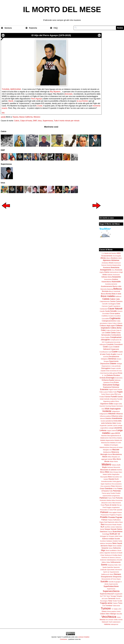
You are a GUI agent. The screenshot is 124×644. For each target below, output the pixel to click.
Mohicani (110, 467)
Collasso (120, 323)
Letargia (111, 428)
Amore (111, 263)
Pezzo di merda (110, 505)
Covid (105, 347)
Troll (104, 606)
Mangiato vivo (108, 450)
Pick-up (119, 505)
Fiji (116, 394)
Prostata (112, 517)
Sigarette (107, 553)
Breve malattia (108, 296)
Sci (107, 536)
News (110, 477)
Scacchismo (117, 532)
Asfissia (104, 277)
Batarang (110, 289)
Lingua (109, 431)
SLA (102, 527)
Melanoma (115, 452)
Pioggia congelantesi (113, 507)
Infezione (112, 414)
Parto (110, 498)
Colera (110, 323)
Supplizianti (119, 594)
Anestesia (107, 267)
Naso (120, 472)
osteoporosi (114, 624)
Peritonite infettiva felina (108, 500)
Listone (114, 431)
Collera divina (116, 328)
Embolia (103, 378)
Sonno (104, 565)
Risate (114, 525)
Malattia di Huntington (111, 445)
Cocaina (111, 316)
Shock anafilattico (111, 550)
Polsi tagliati (113, 512)
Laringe (120, 426)
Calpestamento (105, 301)
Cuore (115, 352)
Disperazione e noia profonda (111, 366)
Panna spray (106, 493)
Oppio (103, 484)
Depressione (105, 364)
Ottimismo (118, 486)
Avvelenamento (107, 286)
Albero (108, 258)
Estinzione (115, 387)
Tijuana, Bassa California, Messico (26, 117)
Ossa (113, 486)
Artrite (105, 275)
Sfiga (103, 550)
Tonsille (120, 601)
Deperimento (114, 361)
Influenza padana (105, 416)
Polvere (119, 512)
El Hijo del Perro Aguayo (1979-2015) (51, 35)
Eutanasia (104, 389)
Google (116, 404)
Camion (113, 301)
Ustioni (103, 614)
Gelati (102, 399)
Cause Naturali (115, 309)
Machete (104, 436)
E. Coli (104, 375)
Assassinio (116, 277)
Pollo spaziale (118, 510)
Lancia (115, 426)
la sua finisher (83, 101)
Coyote (110, 347)
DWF (35, 121)
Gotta (120, 404)
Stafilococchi (105, 574)
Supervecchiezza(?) (107, 594)
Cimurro (120, 311)
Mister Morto (114, 461)
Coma (113, 333)
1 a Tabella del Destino (109, 253)
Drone (120, 373)
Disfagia (119, 364)
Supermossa (48, 121)
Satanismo (104, 532)
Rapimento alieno (113, 522)
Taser (108, 596)
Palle (111, 491)
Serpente (105, 548)
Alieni (120, 258)
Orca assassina (116, 484)
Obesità (111, 479)
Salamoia (119, 527)
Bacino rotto (117, 286)
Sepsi (110, 546)
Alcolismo (114, 258)
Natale (105, 474)
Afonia (103, 258)
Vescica (102, 620)
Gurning (108, 406)
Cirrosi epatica (115, 313)
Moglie (105, 467)
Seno (115, 543)
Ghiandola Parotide (116, 399)
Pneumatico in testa (106, 510)
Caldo (118, 299)
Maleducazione (105, 447)
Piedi (104, 507)
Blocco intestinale (115, 291)
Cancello (105, 304)
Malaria (120, 438)
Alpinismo (107, 260)
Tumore (106, 608)
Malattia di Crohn (116, 443)
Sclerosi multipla (108, 539)
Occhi (116, 479)
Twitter (116, 609)
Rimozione (108, 525)
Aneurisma (115, 267)
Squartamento (114, 572)
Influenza (119, 414)
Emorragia (110, 378)
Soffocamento (116, 562)
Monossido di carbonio (108, 470)
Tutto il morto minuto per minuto (67, 121)
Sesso (111, 548)
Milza (110, 457)
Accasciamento (107, 256)
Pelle (114, 498)
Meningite (104, 454)
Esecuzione (108, 385)
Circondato (106, 314)
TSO (105, 596)
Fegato (120, 392)
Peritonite (119, 498)
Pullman (104, 520)
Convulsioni (118, 344)
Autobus (115, 279)
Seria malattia (117, 546)
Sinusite (120, 560)
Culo (110, 352)
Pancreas (117, 491)
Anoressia (118, 270)
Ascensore (116, 275)
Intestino (108, 418)
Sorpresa (111, 565)
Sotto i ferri (118, 565)
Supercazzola (113, 584)
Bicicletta (105, 291)
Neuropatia (104, 477)
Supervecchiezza (111, 591)
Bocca (103, 294)
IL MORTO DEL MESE (62, 9)
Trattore (115, 603)
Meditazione (107, 452)
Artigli (121, 272)
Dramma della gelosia (110, 373)
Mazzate (116, 450)
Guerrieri (102, 406)
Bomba (109, 294)
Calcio (17, 121)
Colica (114, 323)
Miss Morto (117, 459)
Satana (120, 529)
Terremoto (112, 598)
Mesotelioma (117, 454)
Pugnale (119, 517)
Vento (119, 617)
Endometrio (119, 378)
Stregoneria (117, 577)
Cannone (105, 306)
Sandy (102, 529)
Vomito (120, 620)
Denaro (119, 359)
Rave (121, 522)
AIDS (119, 253)
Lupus (113, 433)
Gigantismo (104, 404)
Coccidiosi (117, 316)
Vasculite (119, 614)
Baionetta (104, 289)
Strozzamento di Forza (109, 579)
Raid (106, 522)
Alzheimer (115, 260)
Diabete (113, 364)
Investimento (117, 418)
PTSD (115, 489)
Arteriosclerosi (114, 272)
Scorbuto (103, 541)
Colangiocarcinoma (109, 321)
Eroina (116, 382)
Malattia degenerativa (107, 440)
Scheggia (103, 536)
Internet (102, 418)
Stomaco (117, 574)
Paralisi (113, 493)
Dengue (106, 361)
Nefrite (109, 474)
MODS (118, 433)
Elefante (110, 375)
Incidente (107, 411)
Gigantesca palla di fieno (111, 401)
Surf (101, 596)
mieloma (107, 624)
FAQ (56, 28)
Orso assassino (106, 486)
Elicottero (117, 375)
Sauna (110, 532)
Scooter (117, 539)
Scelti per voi (115, 534)
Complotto (110, 344)
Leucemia (118, 428)
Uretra (119, 611)
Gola (111, 404)
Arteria (107, 272)
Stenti (112, 574)
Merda (110, 454)
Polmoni (104, 512)
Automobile (116, 282)
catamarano (117, 622)
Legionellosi (104, 428)
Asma (110, 277)
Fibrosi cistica (110, 394)
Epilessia (118, 380)
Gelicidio (107, 399)
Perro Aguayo (37, 99)
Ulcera (104, 611)
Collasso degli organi (107, 326)
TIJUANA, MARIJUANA (11, 89)
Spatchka (110, 567)
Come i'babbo (105, 337)
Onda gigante (117, 481)
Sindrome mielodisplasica (108, 560)
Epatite (112, 380)
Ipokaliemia (109, 421)
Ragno (102, 522)
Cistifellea (105, 316)
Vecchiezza (109, 617)
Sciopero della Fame (116, 536)
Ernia (112, 382)
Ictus (40, 121)
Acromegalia (117, 256)
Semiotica (109, 543)
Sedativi (115, 541)
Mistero (106, 464)
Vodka (116, 620)
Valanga (113, 614)
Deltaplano (104, 359)
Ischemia (108, 423)
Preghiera (112, 515)
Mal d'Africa (113, 438)
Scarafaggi (106, 534)
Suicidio (104, 581)
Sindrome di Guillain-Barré (113, 555)
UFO (120, 609)
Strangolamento (107, 577)
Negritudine (116, 474)
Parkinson (104, 498)
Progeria (119, 515)
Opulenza (108, 484)
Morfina (119, 470)
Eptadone (107, 382)
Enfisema (105, 380)
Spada (105, 567)
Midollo (105, 457)
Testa (110, 601)
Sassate (114, 529)
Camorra (119, 301)
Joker (114, 423)
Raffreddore (117, 520)
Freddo (102, 397)
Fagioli (111, 390)
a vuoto (39, 106)
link (3, 113)
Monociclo (117, 467)
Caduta (106, 299)
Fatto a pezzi (104, 392)
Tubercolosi (116, 606)
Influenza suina (117, 416)
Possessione (105, 515)
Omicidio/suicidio (107, 481)
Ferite (103, 394)
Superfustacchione (111, 586)
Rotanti (119, 525)
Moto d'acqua (114, 472)
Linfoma (103, 430)
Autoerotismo (106, 282)
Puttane (110, 520)
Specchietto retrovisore (114, 570)
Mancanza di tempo (116, 447)
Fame (115, 390)
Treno (120, 603)
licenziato (69, 94)
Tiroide (115, 601)
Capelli (110, 306)
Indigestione (116, 411)
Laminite (110, 426)
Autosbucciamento (111, 284)
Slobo (108, 562)
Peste (103, 505)
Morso (102, 472)
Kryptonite (103, 426)
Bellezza (118, 289)
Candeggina (112, 304)
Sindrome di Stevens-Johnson (111, 558)
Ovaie (102, 488)
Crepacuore (115, 349)
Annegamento (106, 270)
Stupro (119, 579)
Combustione (116, 335)
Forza (119, 394)
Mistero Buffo (116, 465)
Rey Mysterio (55, 92)
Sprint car (106, 572)
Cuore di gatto (111, 354)
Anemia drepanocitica (114, 265)
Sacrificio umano (110, 527)
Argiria (102, 272)
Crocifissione (104, 352)
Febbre (111, 392)
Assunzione (108, 279)
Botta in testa (116, 294)
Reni (103, 524)
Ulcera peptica (111, 611)
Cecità (107, 311)
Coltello (108, 333)
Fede (115, 392)
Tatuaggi (113, 596)
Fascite (120, 390)
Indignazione (104, 414)
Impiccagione (115, 409)
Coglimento (115, 318)
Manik (11, 101)
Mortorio (8, 28)
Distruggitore (106, 368)
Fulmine (107, 397)
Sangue (107, 529)
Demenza (112, 359)
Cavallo (102, 311)
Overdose (108, 488)
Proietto (104, 517)
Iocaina (103, 421)
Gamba (120, 397)
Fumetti (114, 397)
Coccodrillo (105, 319)
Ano (113, 270)
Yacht (111, 622)
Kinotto (119, 423)
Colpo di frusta (26, 121)
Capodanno (117, 306)
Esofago (116, 385)
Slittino (104, 562)
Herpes (114, 406)
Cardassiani (104, 309)
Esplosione (107, 387)
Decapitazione (114, 356)
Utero (108, 614)
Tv (112, 609)
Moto (107, 472)
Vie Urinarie (110, 620)
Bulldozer (118, 296)
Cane (118, 304)
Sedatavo (109, 541)
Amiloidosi (105, 263)
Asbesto (110, 275)
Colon (103, 330)
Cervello (113, 311)
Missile (107, 461)
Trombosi (109, 606)
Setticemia (117, 548)
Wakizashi (105, 622)
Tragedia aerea (106, 603)
